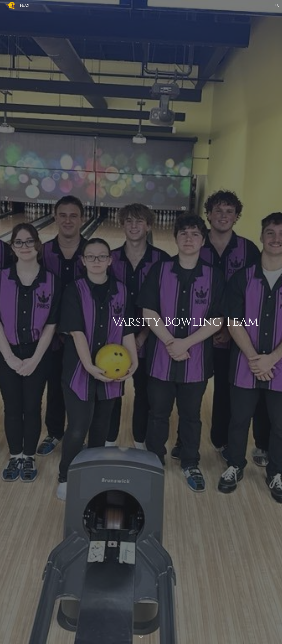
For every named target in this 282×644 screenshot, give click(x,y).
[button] (277, 5)
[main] (161, 322)
